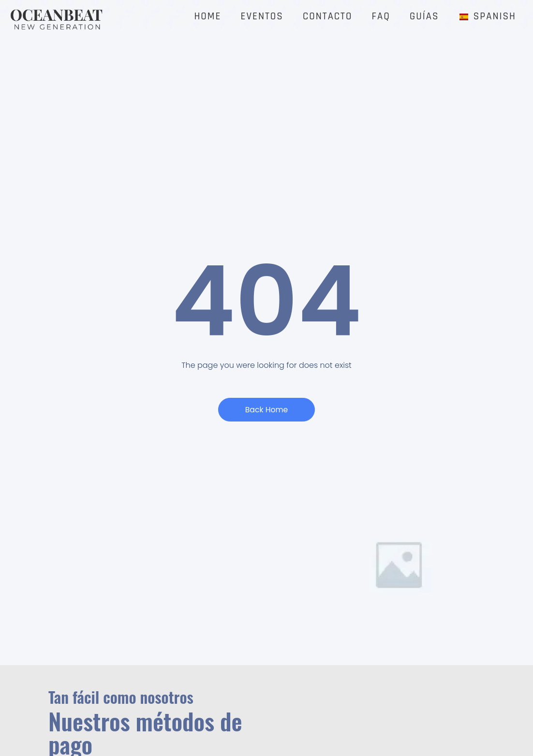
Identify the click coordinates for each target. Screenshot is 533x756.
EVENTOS (262, 16)
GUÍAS (424, 16)
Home (207, 16)
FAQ (381, 16)
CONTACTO (328, 16)
